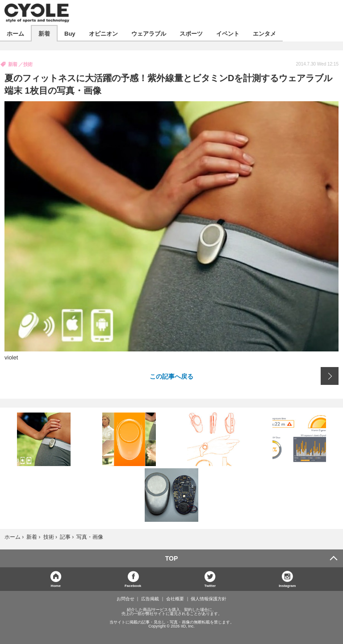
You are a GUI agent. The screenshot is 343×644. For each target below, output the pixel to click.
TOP (172, 558)
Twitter (210, 585)
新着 (44, 33)
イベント (228, 33)
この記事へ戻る (171, 376)
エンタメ (264, 33)
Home (56, 585)
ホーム (15, 33)
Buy (70, 33)
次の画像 (330, 376)
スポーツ (191, 33)
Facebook (133, 585)
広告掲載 (150, 599)
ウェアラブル (149, 33)
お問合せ (125, 599)
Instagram (287, 585)
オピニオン (103, 33)
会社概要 (175, 599)
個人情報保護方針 (209, 599)
